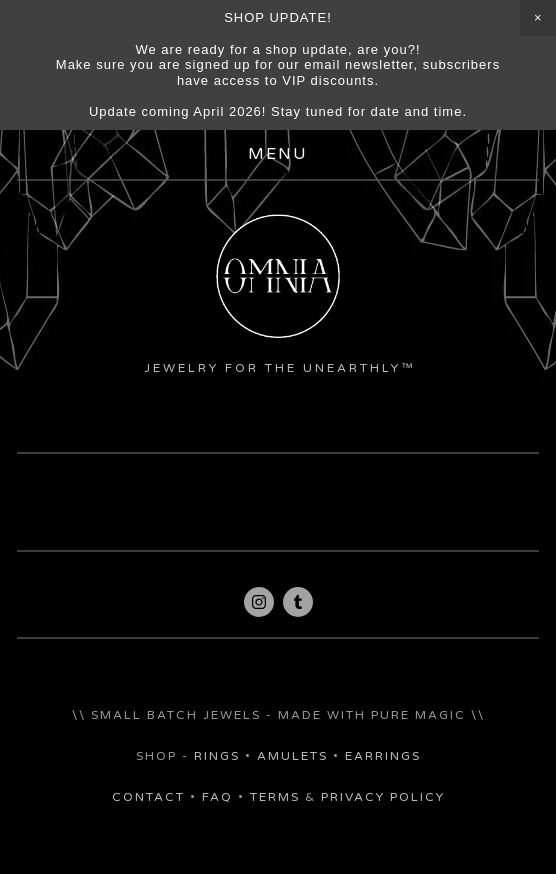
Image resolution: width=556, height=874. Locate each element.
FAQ (217, 797)
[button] (538, 18)
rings (217, 756)
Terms (275, 797)
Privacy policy (383, 797)
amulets (292, 756)
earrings (383, 756)
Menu (278, 154)
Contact (148, 797)
